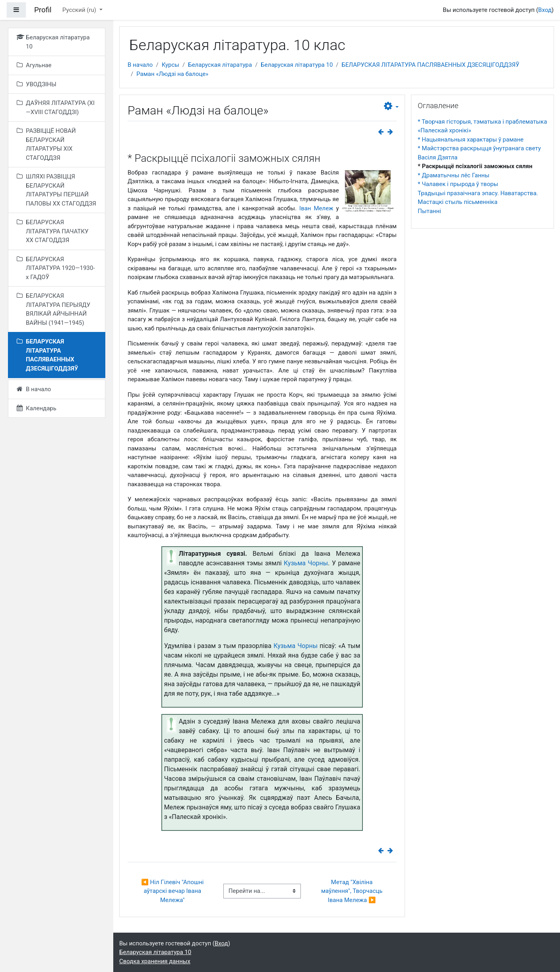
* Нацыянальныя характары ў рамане (471, 140)
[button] (391, 107)
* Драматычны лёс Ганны (453, 175)
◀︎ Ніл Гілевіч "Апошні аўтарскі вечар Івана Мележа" (173, 891)
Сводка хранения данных (155, 961)
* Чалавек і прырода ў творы (458, 184)
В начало (140, 65)
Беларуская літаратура (220, 65)
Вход (545, 10)
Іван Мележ (316, 208)
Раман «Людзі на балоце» (172, 74)
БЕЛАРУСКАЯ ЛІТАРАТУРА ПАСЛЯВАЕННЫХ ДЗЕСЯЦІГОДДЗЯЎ (431, 65)
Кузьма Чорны (306, 563)
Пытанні (429, 211)
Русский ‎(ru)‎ (80, 10)
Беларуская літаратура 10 (297, 65)
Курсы (171, 65)
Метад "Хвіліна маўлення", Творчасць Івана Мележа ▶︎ (353, 891)
